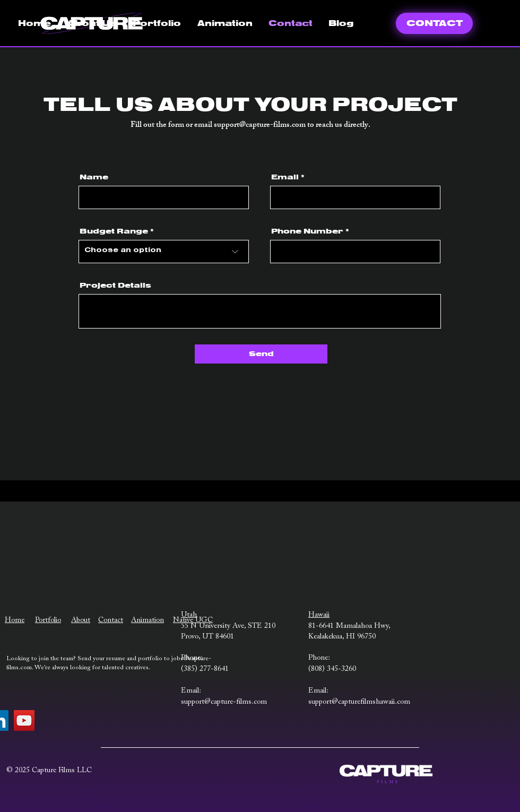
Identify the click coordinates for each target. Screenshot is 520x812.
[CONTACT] (434, 23)
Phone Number (307, 231)
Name (94, 177)
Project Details (115, 286)
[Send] (261, 354)
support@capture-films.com (260, 126)
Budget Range (114, 231)
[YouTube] (24, 720)
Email (285, 177)
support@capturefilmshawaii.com (359, 702)
